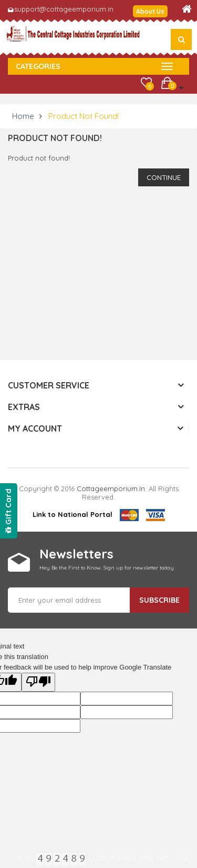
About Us (150, 11)
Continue (164, 177)
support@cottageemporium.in (64, 9)
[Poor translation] (38, 682)
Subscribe (159, 600)
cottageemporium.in (111, 488)
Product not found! (84, 116)
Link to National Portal (72, 514)
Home (23, 116)
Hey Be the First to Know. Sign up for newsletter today (107, 568)
